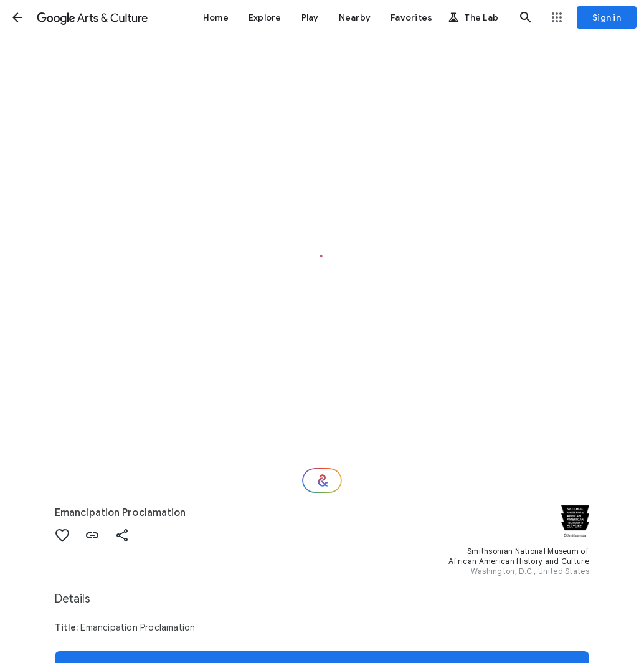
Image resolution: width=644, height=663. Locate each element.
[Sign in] (607, 17)
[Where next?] (322, 480)
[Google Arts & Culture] (92, 17)
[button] (17, 17)
